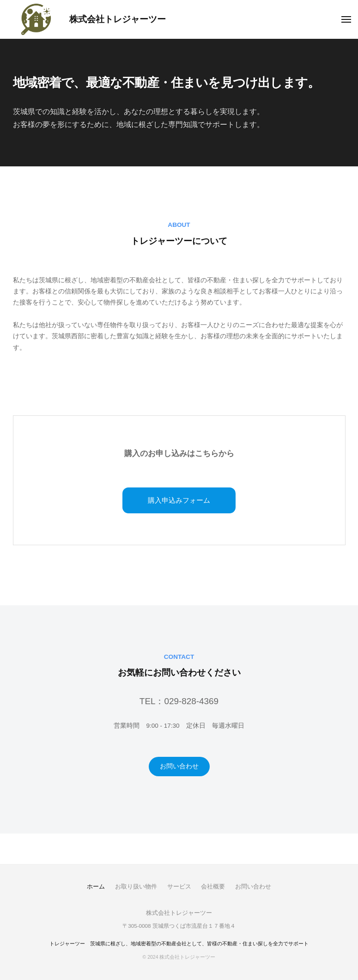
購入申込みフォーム (179, 500)
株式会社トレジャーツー (118, 19)
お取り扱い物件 (136, 886)
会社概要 (213, 886)
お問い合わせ (179, 766)
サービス (179, 886)
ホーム (96, 886)
